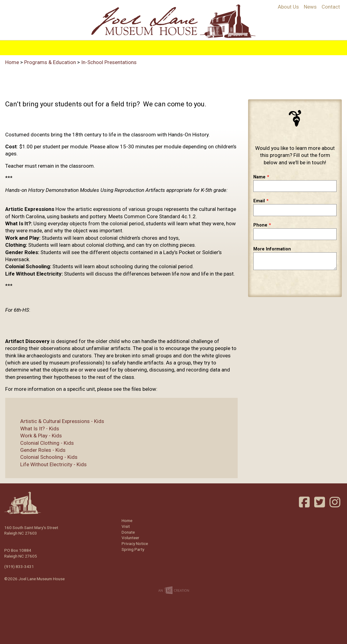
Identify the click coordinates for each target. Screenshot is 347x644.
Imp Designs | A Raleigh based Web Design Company (174, 591)
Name (259, 177)
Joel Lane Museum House (174, 21)
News (310, 7)
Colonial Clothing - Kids (42, 443)
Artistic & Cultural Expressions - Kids (57, 421)
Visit (182, 47)
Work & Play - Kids (36, 436)
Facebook (305, 502)
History (89, 47)
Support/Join (239, 47)
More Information (272, 249)
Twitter (320, 502)
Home (64, 47)
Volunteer (278, 47)
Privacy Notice (135, 543)
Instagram (336, 502)
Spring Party (133, 549)
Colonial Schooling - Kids (44, 457)
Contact (331, 7)
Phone (260, 225)
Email (259, 201)
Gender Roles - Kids (38, 450)
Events (204, 47)
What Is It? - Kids (35, 429)
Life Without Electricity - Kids (49, 464)
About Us (288, 7)
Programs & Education (137, 47)
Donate (128, 532)
